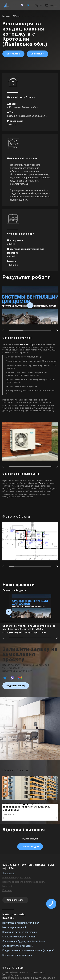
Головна (6, 16)
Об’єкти (16, 16)
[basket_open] (49, 5)
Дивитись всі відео (14, 590)
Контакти (7, 890)
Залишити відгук (30, 847)
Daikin (42, 483)
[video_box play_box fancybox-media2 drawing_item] (30, 305)
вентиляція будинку (29, 344)
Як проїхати (8, 873)
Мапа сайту (8, 886)
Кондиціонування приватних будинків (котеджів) (28, 950)
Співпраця (37, 54)
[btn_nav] (56, 5)
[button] (57, 330)
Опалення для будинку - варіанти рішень (24, 941)
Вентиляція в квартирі (14, 927)
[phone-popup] (37, 5)
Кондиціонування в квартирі (17, 955)
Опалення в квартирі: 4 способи (19, 937)
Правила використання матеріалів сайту (24, 882)
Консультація (13, 54)
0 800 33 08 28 (13, 968)
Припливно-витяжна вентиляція (20, 932)
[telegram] (28, 7)
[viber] (22, 7)
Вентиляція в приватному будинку (21, 923)
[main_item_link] (30, 615)
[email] (20, 679)
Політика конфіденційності (16, 878)
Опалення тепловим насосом (18, 946)
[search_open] (41, 5)
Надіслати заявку (16, 686)
